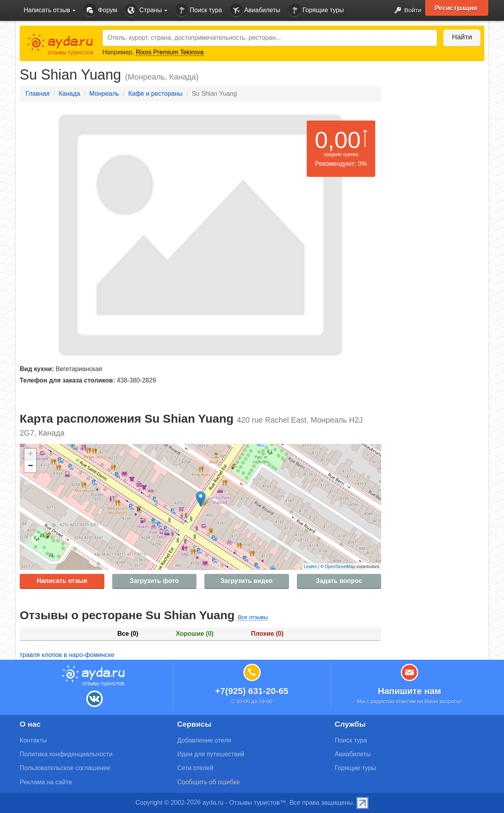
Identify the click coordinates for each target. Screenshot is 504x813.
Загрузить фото (154, 581)
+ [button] (31, 455)
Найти (460, 37)
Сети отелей (195, 768)
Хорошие (195, 634)
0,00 (338, 140)
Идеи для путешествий (211, 754)
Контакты (33, 740)
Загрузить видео (246, 581)
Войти (405, 10)
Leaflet (310, 566)
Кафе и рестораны (156, 94)
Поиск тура (198, 10)
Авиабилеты (255, 10)
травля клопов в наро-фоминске (67, 655)
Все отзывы (253, 617)
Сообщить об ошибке (208, 782)
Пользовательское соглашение (65, 768)
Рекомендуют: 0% (341, 164)
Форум (100, 10)
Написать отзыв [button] (50, 10)
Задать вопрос (339, 581)
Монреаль (104, 94)
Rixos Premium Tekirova (170, 52)
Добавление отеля (204, 740)
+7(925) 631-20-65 (252, 691)
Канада (69, 94)
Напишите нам (410, 691)
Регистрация (457, 8)
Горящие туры (316, 10)
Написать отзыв (62, 581)
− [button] (31, 466)
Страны (146, 10)
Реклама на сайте (46, 782)
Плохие (267, 634)
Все (128, 634)
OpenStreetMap (340, 566)
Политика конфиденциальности (66, 754)
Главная (38, 94)
